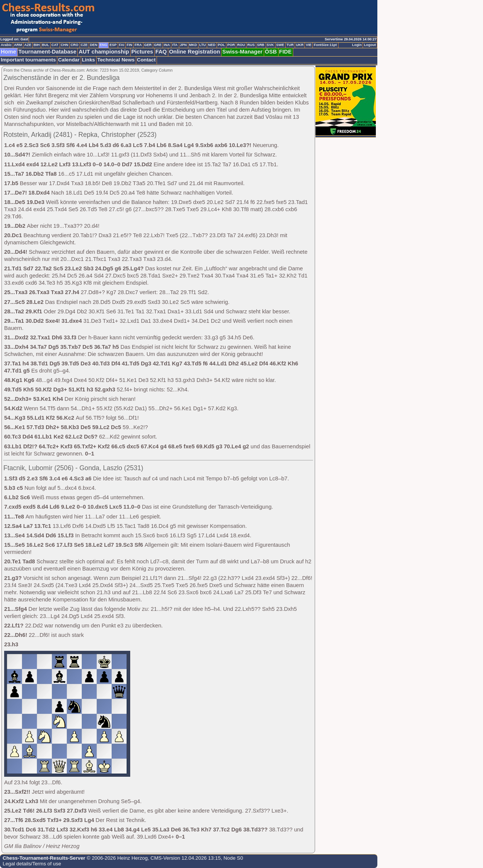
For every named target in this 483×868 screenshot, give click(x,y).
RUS (251, 45)
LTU (202, 45)
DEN (94, 45)
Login (357, 45)
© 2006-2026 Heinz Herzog (116, 858)
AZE (28, 45)
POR (231, 45)
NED (212, 45)
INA (167, 45)
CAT (55, 45)
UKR (300, 45)
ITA (175, 45)
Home (8, 52)
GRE (158, 45)
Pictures (142, 52)
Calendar (69, 60)
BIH (37, 45)
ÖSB (271, 52)
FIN (129, 45)
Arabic (6, 45)
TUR (290, 45)
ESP (113, 45)
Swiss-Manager (242, 52)
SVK (270, 45)
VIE (308, 45)
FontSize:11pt (325, 45)
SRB (261, 45)
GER (148, 45)
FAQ (161, 52)
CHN (65, 45)
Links (88, 60)
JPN (183, 45)
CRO (75, 45)
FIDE (285, 52)
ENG (103, 45)
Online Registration (195, 52)
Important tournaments (28, 60)
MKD (193, 45)
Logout (370, 45)
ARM (18, 45)
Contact (146, 60)
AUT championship (104, 52)
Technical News (116, 60)
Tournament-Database (48, 52)
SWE (280, 45)
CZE (84, 45)
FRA (138, 45)
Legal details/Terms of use (32, 864)
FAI (122, 45)
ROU (241, 45)
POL (221, 45)
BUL (45, 45)
